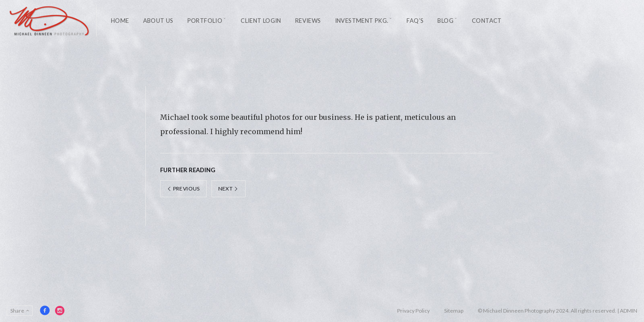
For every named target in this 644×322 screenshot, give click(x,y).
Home (120, 21)
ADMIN (629, 311)
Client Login (261, 21)
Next (229, 189)
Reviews (308, 21)
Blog (445, 21)
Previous (183, 189)
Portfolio (205, 21)
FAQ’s (415, 21)
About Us (158, 21)
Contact (487, 21)
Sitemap (454, 311)
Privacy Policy (413, 311)
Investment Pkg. (362, 21)
